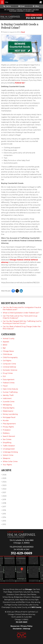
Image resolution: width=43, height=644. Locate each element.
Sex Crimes (7, 439)
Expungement (9, 380)
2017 (4, 507)
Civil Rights (7, 361)
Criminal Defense (9, 367)
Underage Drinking (10, 452)
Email (21, 6)
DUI (4, 376)
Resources (15, 626)
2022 (4, 489)
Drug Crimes (8, 373)
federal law (20, 83)
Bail (4, 348)
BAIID (5, 345)
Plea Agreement (9, 424)
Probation (7, 430)
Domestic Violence (10, 370)
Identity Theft (8, 395)
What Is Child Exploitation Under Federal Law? (21, 313)
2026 (4, 475)
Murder (6, 421)
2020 (4, 496)
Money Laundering (10, 414)
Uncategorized (9, 449)
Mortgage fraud (9, 417)
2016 (4, 510)
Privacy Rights (8, 427)
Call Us (7, 6)
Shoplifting (7, 443)
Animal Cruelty (9, 339)
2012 (4, 524)
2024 (4, 482)
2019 (4, 500)
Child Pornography (10, 357)
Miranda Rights (9, 408)
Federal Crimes (9, 383)
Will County (36, 607)
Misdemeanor (8, 411)
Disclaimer (17, 629)
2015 (4, 514)
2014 (4, 517)
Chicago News (8, 351)
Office (36, 6)
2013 (4, 521)
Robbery (6, 433)
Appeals (6, 342)
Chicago (28, 589)
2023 (4, 485)
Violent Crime (8, 455)
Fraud (23, 32)
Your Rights (7, 465)
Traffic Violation (9, 446)
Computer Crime (9, 364)
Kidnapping (7, 405)
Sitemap (27, 629)
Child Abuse (7, 354)
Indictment (7, 398)
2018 (4, 503)
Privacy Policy (27, 626)
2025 (4, 478)
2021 (4, 492)
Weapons (6, 458)
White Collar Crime (10, 461)
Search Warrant (9, 436)
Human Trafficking (10, 392)
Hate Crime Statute (10, 389)
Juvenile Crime (9, 402)
